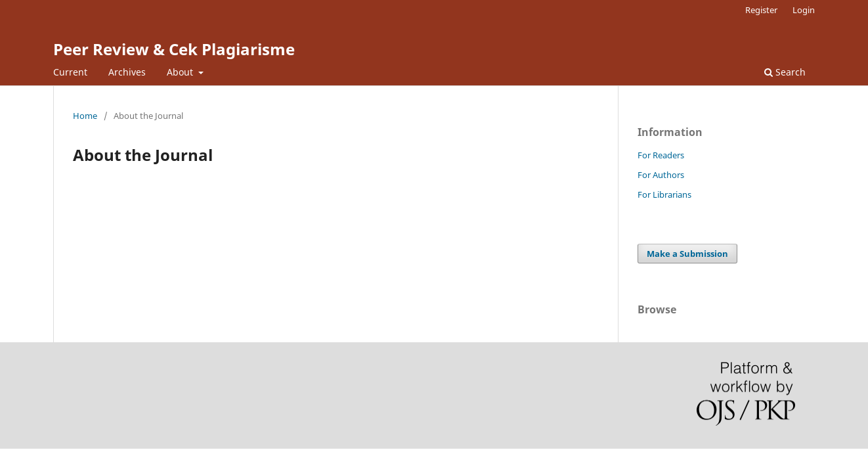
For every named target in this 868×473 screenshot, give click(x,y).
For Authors (661, 175)
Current (70, 72)
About (181, 72)
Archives (127, 72)
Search (785, 72)
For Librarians (664, 194)
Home (85, 116)
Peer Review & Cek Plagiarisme (174, 49)
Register (761, 10)
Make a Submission (687, 254)
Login (804, 10)
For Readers (661, 155)
